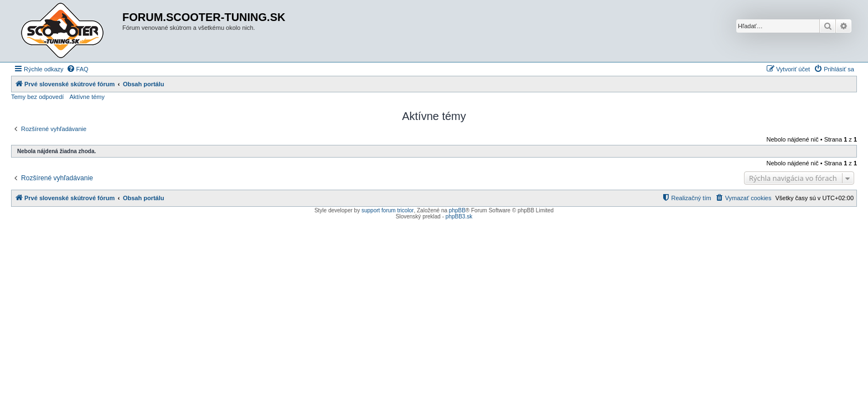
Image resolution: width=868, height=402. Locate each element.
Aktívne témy (87, 97)
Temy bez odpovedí (37, 97)
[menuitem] (77, 69)
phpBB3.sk (459, 216)
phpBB (457, 210)
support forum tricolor (387, 210)
